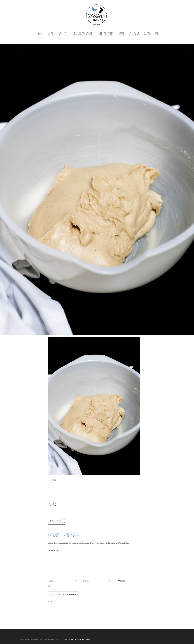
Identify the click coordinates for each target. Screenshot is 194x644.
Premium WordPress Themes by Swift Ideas (74, 639)
